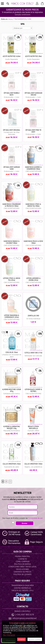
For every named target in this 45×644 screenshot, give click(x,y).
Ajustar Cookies (35, 639)
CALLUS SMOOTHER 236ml (12, 464)
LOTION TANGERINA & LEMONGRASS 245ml (12, 316)
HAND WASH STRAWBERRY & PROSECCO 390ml (12, 205)
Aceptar (21, 639)
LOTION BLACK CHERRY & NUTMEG (33, 390)
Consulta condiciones (23, 15)
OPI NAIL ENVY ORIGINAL (12, 130)
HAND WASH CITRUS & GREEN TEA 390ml (33, 205)
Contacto (22, 559)
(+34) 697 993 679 (25, 615)
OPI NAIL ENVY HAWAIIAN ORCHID (33, 94)
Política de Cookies (22, 574)
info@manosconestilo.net (25, 618)
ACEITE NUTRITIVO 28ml (33, 56)
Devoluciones (23, 569)
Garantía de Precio (22, 572)
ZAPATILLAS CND (33, 316)
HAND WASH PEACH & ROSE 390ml (33, 242)
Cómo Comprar (23, 562)
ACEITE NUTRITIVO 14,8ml (12, 56)
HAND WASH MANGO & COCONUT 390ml (12, 242)
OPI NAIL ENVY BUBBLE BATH (12, 94)
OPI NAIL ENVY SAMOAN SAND (12, 168)
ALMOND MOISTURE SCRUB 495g (12, 390)
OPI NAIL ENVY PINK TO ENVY (33, 131)
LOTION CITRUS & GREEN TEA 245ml (12, 279)
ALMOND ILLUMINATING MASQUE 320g (12, 427)
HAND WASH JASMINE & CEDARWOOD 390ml (33, 168)
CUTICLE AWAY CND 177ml (33, 353)
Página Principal (23, 556)
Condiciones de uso (35, 518)
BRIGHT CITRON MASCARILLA (33, 427)
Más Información (9, 635)
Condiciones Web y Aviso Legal (23, 567)
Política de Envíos (23, 564)
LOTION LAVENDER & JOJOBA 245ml (33, 279)
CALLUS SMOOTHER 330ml (33, 464)
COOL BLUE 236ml (12, 352)
